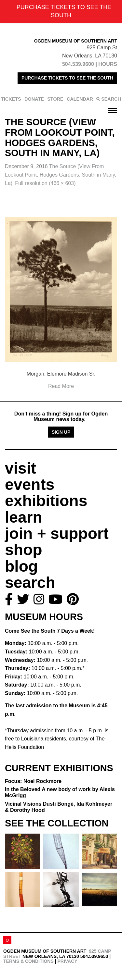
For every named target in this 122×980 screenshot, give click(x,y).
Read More (61, 386)
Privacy (67, 961)
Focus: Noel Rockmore (33, 781)
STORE (55, 99)
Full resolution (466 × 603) (45, 183)
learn (24, 517)
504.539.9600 (78, 64)
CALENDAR (80, 99)
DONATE (34, 99)
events (30, 484)
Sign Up (61, 432)
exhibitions (46, 501)
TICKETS (11, 99)
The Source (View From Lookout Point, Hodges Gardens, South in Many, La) (61, 175)
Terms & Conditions (28, 961)
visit (20, 468)
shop (24, 550)
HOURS (108, 64)
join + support (57, 533)
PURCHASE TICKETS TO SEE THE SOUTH (67, 78)
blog (21, 566)
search (30, 583)
